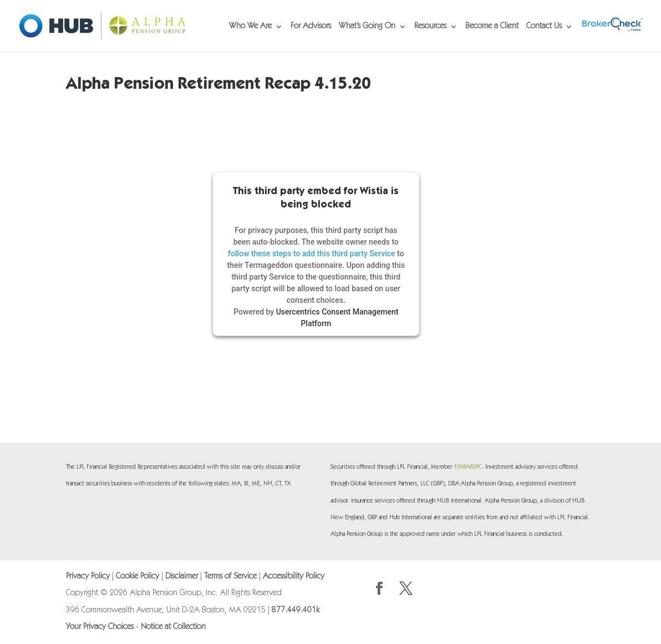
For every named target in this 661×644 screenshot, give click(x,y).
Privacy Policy (88, 577)
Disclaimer (182, 577)
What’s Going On (367, 27)
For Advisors (311, 27)
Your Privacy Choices (100, 627)
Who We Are (250, 27)
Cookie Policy (138, 577)
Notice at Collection (173, 627)
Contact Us (544, 27)
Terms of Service (230, 577)
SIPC (477, 467)
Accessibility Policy (294, 577)
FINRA (462, 467)
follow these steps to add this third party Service (312, 253)
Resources (430, 27)
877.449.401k (296, 610)
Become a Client (492, 27)
